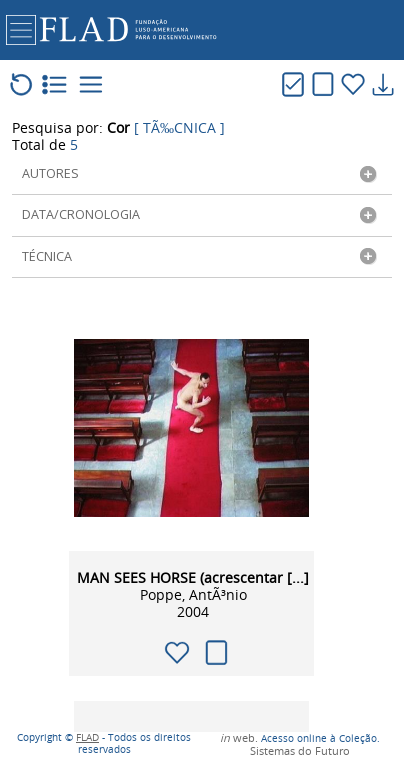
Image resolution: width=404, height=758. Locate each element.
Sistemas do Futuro (300, 751)
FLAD (87, 738)
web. (239, 738)
